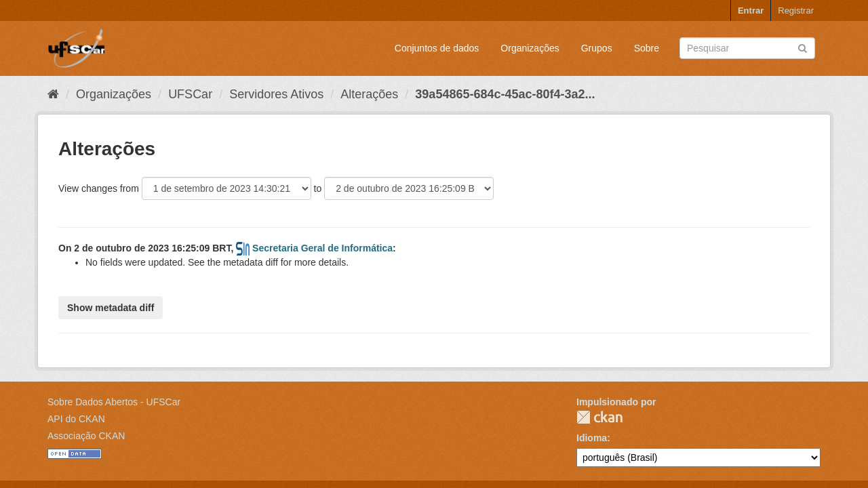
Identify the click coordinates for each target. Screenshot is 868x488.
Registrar (796, 11)
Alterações (369, 94)
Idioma (592, 438)
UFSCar (190, 94)
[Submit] (803, 47)
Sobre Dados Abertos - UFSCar (114, 402)
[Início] (53, 94)
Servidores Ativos (276, 94)
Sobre (647, 48)
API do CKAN (76, 419)
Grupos (597, 48)
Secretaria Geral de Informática (322, 248)
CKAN (599, 417)
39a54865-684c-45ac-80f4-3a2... (505, 94)
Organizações (530, 48)
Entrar (751, 11)
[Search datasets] (747, 48)
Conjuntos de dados (437, 48)
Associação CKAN (86, 436)
